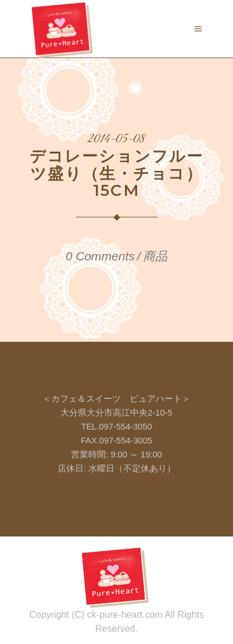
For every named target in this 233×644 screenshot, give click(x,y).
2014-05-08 (116, 139)
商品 (155, 256)
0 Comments (100, 256)
